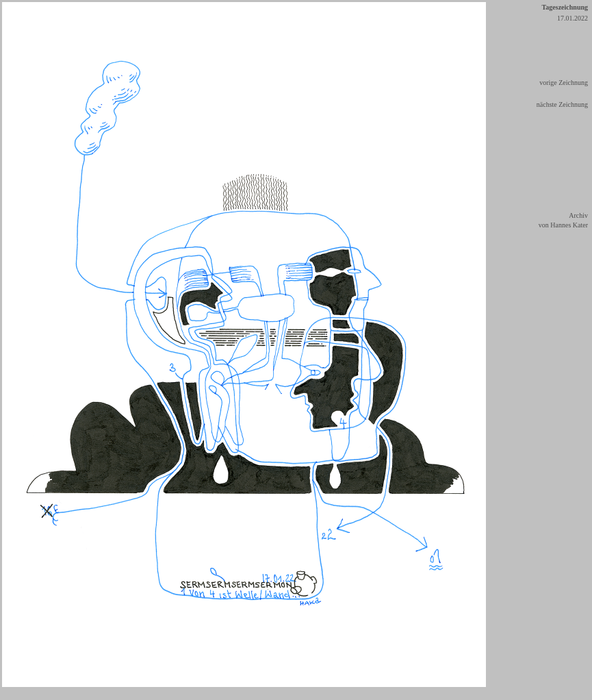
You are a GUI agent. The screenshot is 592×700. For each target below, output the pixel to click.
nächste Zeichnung (562, 104)
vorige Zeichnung (564, 83)
